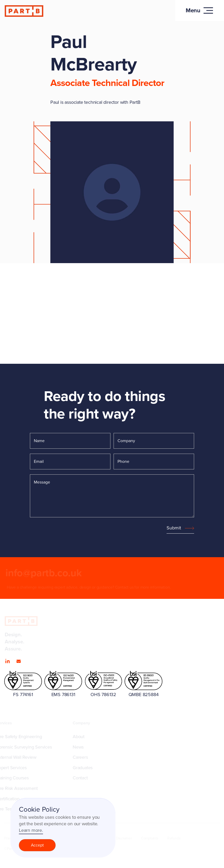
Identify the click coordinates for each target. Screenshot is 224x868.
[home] (24, 11)
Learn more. (31, 830)
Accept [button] (37, 845)
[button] (200, 10)
